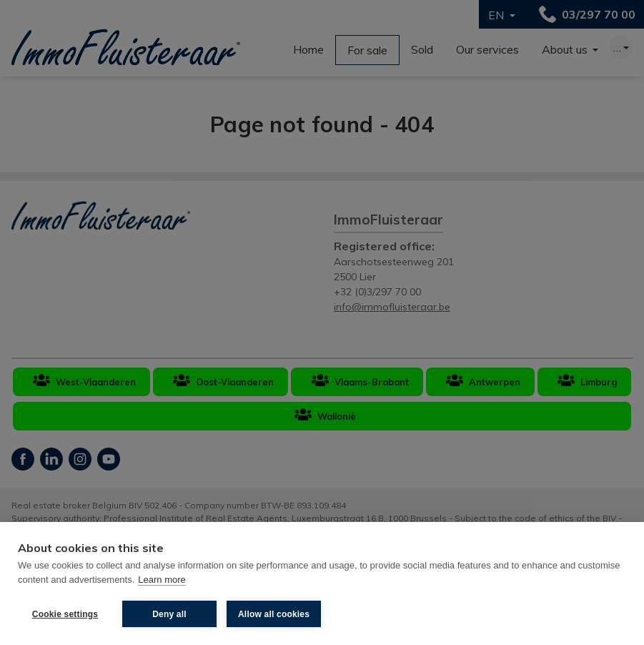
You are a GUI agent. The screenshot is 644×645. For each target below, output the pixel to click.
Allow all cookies (274, 614)
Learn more (162, 580)
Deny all (169, 614)
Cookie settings (65, 614)
